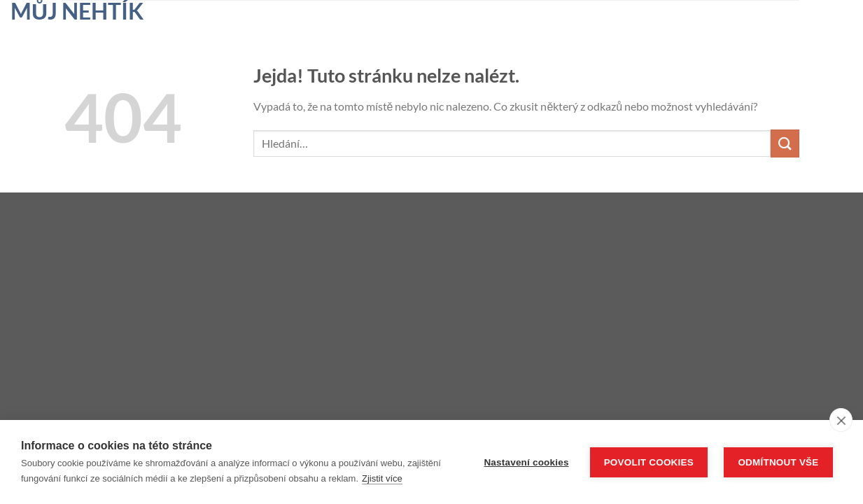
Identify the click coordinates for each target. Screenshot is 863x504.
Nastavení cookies (526, 462)
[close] (841, 420)
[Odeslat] (785, 143)
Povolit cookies (649, 462)
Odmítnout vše (778, 462)
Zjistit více (382, 478)
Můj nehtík (77, 11)
